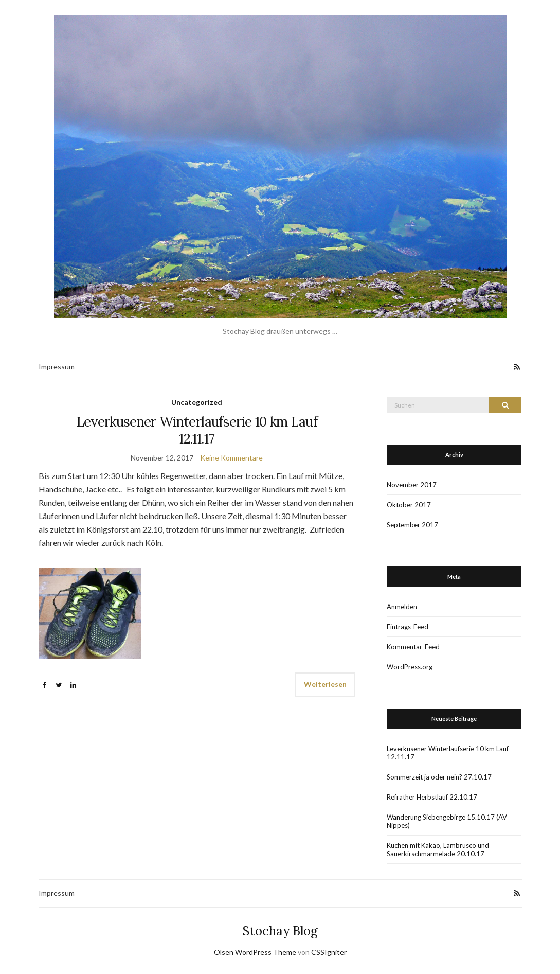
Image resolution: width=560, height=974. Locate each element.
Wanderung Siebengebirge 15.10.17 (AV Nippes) (447, 821)
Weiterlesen (325, 684)
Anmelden (402, 607)
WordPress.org (410, 667)
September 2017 (412, 525)
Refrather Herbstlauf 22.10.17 (432, 797)
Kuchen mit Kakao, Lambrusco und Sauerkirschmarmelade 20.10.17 (438, 849)
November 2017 (412, 485)
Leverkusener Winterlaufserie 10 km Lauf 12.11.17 (197, 430)
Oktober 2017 (409, 505)
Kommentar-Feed (413, 647)
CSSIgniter (329, 952)
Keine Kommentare (231, 458)
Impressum (57, 367)
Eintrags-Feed (408, 627)
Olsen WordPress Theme (255, 952)
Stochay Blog (280, 931)
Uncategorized (197, 402)
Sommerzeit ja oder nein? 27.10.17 (439, 777)
